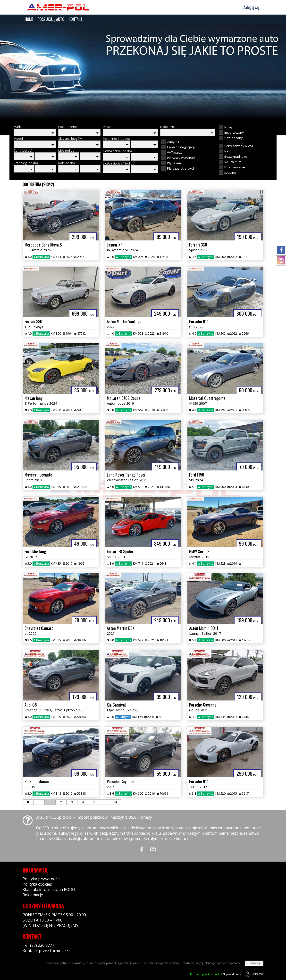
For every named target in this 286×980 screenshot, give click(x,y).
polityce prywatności (230, 963)
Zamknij (254, 963)
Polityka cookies (37, 884)
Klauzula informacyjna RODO (49, 889)
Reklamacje (33, 895)
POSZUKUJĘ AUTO (51, 19)
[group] (143, 72)
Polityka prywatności (41, 879)
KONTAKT (76, 19)
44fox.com (254, 974)
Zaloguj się (249, 7)
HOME (29, 19)
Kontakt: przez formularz (45, 951)
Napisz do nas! (216, 974)
